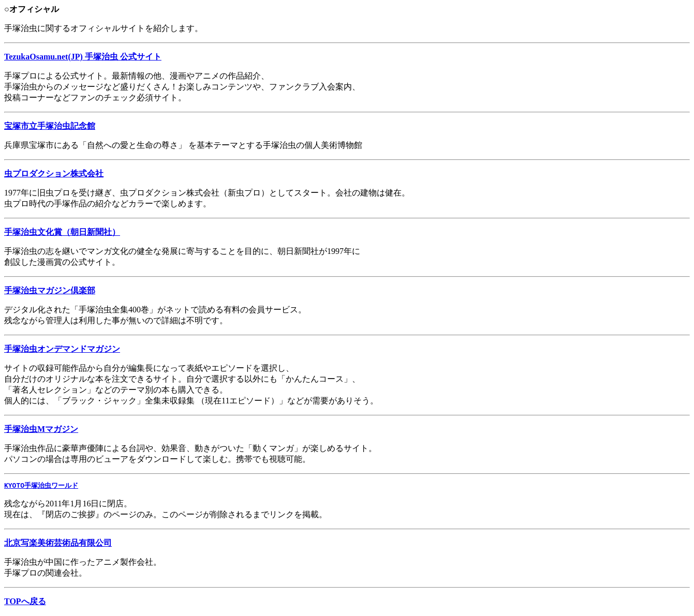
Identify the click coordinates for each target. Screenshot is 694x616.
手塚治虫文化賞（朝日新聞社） (62, 232)
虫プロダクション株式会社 (54, 174)
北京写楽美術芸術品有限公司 (58, 543)
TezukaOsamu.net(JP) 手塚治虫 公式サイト (83, 57)
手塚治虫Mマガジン (41, 429)
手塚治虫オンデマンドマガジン (62, 349)
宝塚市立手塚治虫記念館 (50, 126)
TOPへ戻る (25, 602)
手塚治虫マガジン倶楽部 (50, 290)
